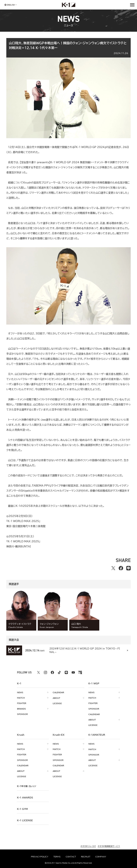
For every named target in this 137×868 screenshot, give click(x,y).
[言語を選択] (10, 5)
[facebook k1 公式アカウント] (52, 672)
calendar (58, 692)
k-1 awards (25, 796)
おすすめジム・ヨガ (88, 845)
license (57, 703)
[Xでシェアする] (113, 568)
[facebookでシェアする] (121, 568)
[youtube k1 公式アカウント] (73, 672)
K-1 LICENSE (25, 819)
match (21, 698)
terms (57, 857)
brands (21, 709)
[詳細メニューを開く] (132, 5)
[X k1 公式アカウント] (39, 672)
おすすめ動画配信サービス (109, 845)
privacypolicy (40, 857)
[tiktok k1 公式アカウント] (59, 672)
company (101, 857)
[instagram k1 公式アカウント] (45, 672)
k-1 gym (22, 808)
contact (71, 857)
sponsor (22, 714)
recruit (86, 857)
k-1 (27, 785)
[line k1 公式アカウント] (66, 672)
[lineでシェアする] (128, 568)
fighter (22, 703)
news (20, 692)
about (56, 698)
